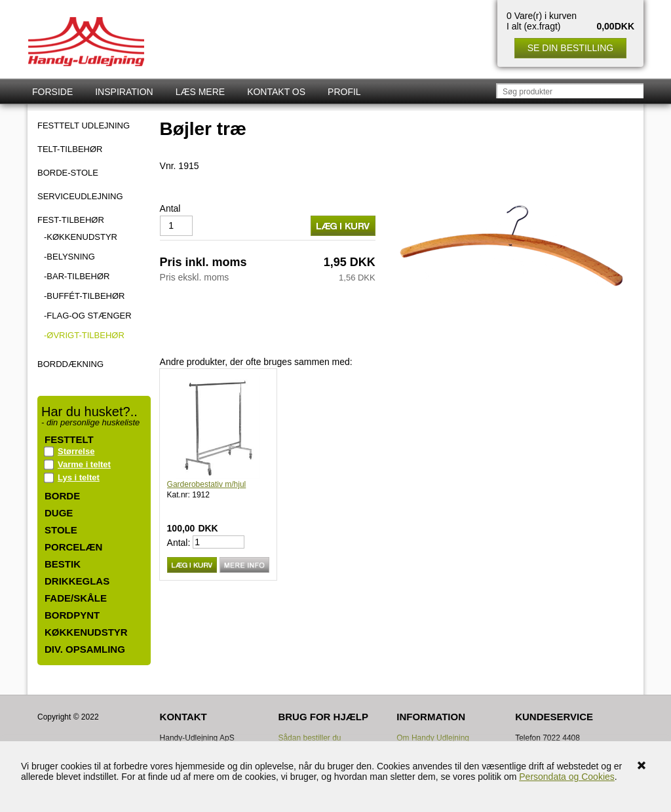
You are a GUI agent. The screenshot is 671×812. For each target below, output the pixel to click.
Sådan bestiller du (309, 738)
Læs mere (200, 92)
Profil (344, 92)
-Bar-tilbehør (77, 276)
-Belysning (69, 257)
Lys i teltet (79, 477)
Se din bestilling (570, 48)
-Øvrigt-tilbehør (84, 335)
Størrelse (76, 451)
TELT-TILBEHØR (70, 149)
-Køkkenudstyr (81, 237)
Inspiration (124, 92)
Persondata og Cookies (567, 777)
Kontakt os (276, 92)
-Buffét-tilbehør (85, 296)
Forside (52, 92)
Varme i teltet (84, 464)
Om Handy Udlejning (433, 738)
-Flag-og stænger (88, 316)
